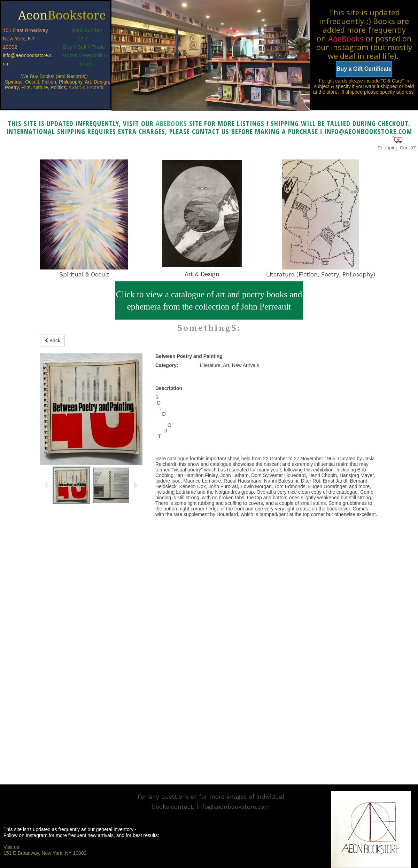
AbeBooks (346, 38)
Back (52, 341)
